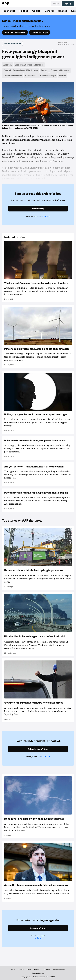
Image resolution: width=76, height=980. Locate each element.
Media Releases (59, 969)
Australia (8, 65)
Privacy (21, 969)
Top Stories (9, 11)
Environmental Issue (13, 76)
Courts (36, 11)
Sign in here (46, 216)
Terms (13, 969)
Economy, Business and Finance (29, 65)
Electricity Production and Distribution (21, 70)
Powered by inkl (38, 973)
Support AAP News (38, 928)
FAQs (29, 969)
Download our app (40, 32)
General (49, 11)
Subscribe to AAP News (15, 32)
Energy (44, 70)
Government (31, 76)
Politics (24, 11)
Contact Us (46, 969)
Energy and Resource (60, 70)
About (36, 969)
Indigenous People (48, 76)
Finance (62, 11)
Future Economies (12, 43)
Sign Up (68, 3)
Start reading (38, 209)
